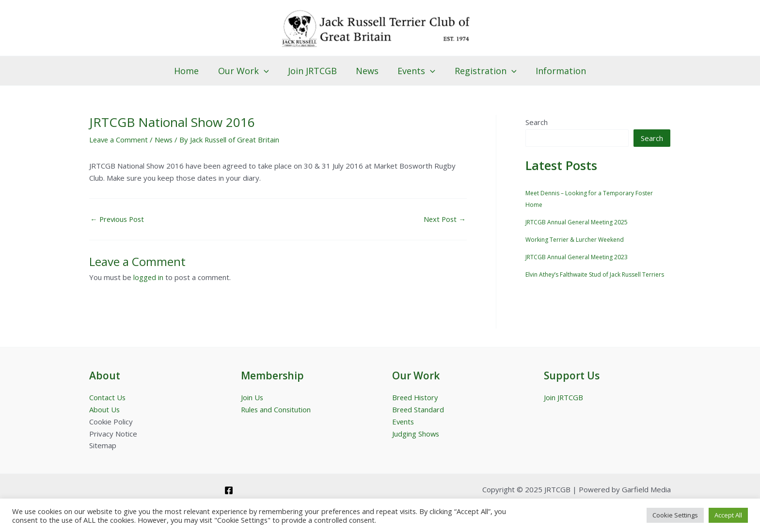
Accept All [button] (728, 515)
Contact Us (108, 397)
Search (537, 122)
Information (556, 71)
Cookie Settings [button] (675, 515)
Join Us (252, 397)
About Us (105, 409)
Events (415, 71)
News (367, 71)
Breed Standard (419, 409)
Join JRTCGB (314, 71)
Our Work (246, 71)
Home (191, 71)
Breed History (416, 397)
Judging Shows (416, 434)
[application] (267, 71)
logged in (149, 277)
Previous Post (119, 219)
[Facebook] (229, 490)
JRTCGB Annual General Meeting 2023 (577, 258)
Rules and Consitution (277, 409)
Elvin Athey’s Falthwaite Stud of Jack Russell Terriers (595, 275)
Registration (482, 71)
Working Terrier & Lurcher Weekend (575, 240)
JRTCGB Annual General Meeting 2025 (577, 223)
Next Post (444, 219)
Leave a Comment (119, 140)
